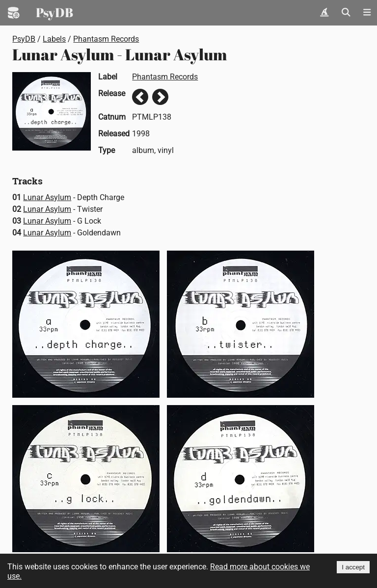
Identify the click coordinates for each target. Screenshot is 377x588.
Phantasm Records (106, 39)
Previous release (140, 97)
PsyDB (54, 12)
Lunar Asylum (47, 197)
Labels (54, 39)
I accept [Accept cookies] (353, 567)
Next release (160, 97)
